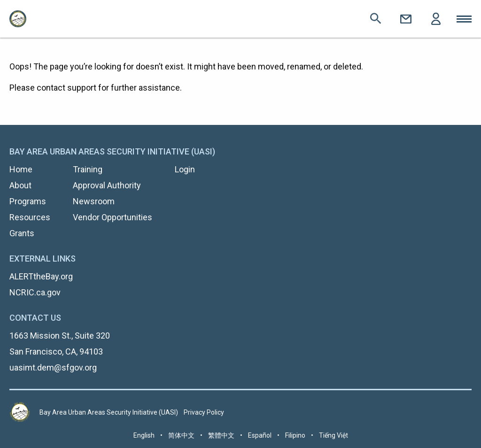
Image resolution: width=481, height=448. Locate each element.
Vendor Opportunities (112, 217)
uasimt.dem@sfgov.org (53, 367)
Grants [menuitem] (22, 233)
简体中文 (181, 435)
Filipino (295, 435)
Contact (406, 19)
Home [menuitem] (21, 169)
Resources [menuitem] (30, 217)
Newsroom (94, 201)
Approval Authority (107, 185)
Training (88, 169)
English (144, 435)
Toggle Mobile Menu (464, 19)
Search (376, 19)
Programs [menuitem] (28, 201)
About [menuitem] (20, 185)
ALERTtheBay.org (41, 276)
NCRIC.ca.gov (35, 292)
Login (436, 19)
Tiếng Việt (334, 435)
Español (260, 435)
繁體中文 (221, 435)
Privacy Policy (204, 412)
